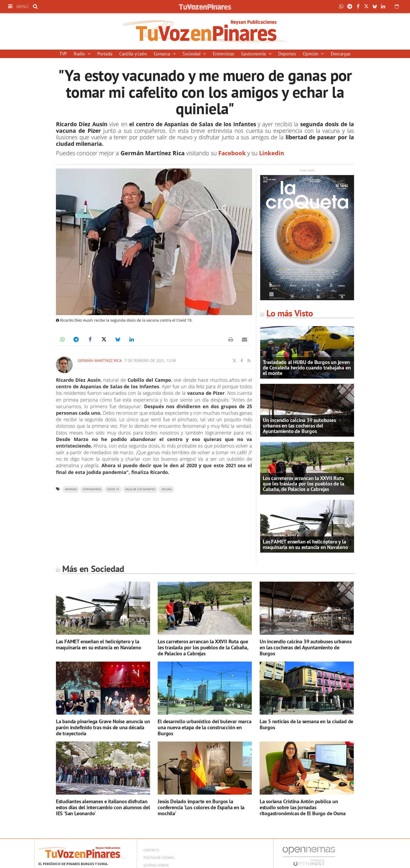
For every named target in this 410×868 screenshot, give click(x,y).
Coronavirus (92, 489)
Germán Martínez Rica (100, 360)
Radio (80, 54)
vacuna (166, 489)
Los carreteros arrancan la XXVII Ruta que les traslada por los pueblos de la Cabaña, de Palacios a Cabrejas (303, 484)
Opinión (311, 54)
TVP (63, 54)
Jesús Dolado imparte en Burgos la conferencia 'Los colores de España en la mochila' (201, 807)
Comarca (163, 54)
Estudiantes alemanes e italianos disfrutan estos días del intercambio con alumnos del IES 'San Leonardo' (103, 807)
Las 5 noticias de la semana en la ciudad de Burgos (306, 724)
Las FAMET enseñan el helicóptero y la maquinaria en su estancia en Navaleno (305, 544)
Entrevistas (224, 54)
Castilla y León (133, 54)
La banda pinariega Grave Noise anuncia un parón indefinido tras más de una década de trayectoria (103, 727)
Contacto (151, 850)
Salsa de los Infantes (140, 489)
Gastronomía (254, 54)
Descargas (341, 54)
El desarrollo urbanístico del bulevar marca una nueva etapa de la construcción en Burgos (204, 727)
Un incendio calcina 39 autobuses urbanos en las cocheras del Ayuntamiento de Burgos (299, 426)
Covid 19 (113, 489)
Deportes (287, 54)
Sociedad (192, 54)
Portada (105, 54)
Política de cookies (159, 858)
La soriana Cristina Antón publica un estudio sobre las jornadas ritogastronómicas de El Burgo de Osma (303, 807)
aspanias (71, 489)
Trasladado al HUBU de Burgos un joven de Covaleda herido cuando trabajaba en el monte (307, 368)
